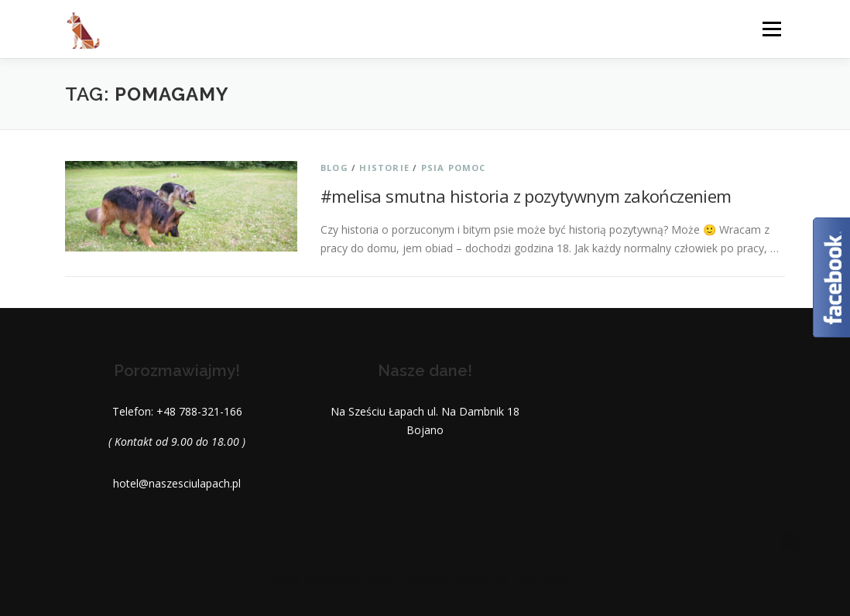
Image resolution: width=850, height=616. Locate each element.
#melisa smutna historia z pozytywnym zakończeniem (526, 196)
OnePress (428, 579)
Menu (771, 29)
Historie (384, 168)
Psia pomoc (454, 168)
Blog (334, 168)
